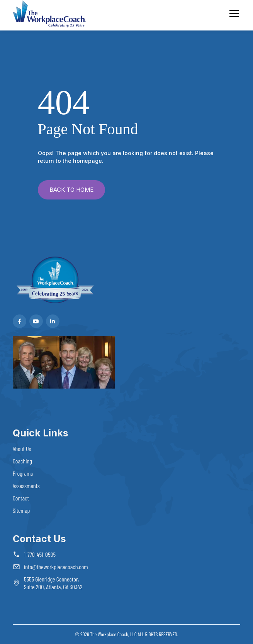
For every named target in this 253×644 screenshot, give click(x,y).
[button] (233, 14)
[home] (49, 14)
